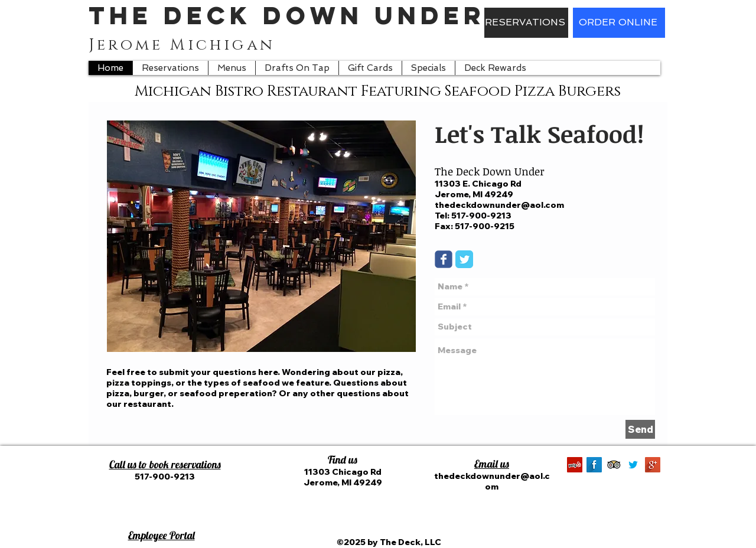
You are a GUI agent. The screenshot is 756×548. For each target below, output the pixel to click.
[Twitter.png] (633, 465)
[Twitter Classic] (464, 259)
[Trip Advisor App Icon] (614, 465)
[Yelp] (575, 465)
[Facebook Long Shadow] (594, 465)
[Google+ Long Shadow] (653, 465)
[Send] (640, 429)
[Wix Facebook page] (444, 259)
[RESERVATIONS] (526, 23)
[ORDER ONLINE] (619, 23)
